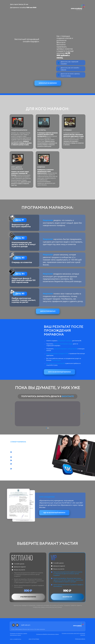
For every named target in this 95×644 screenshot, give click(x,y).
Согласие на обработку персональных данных (48, 634)
